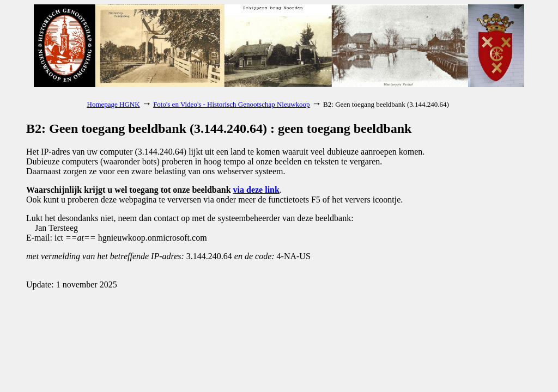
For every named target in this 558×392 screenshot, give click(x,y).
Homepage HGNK (114, 104)
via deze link (256, 190)
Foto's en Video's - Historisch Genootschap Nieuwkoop (231, 104)
